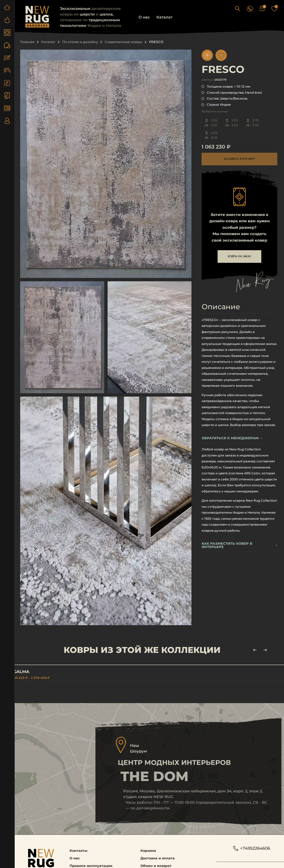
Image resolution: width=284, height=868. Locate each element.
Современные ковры (124, 42)
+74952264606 (252, 849)
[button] (246, 9)
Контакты (79, 852)
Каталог (164, 17)
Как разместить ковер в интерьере (239, 545)
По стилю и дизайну (80, 42)
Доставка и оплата (158, 859)
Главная (27, 42)
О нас (144, 17)
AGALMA (28, 672)
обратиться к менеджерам (232, 438)
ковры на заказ (239, 256)
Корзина (148, 852)
